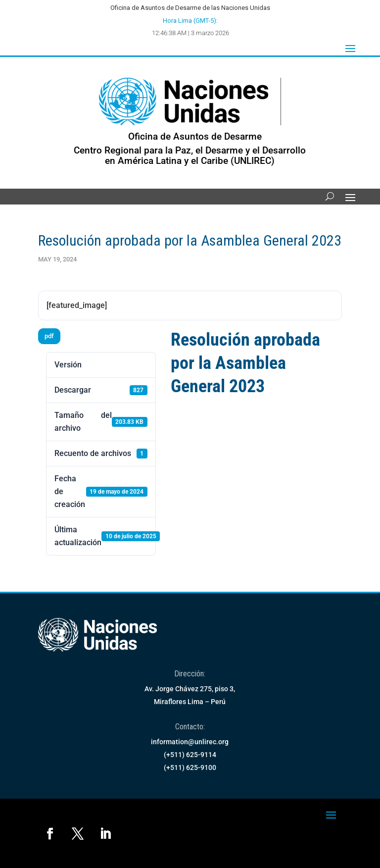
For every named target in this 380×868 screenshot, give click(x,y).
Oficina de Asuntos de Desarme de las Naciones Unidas (190, 8)
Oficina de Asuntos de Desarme (195, 136)
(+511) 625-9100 (190, 767)
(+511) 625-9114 (190, 755)
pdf (49, 336)
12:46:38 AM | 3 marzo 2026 (190, 33)
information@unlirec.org (190, 742)
